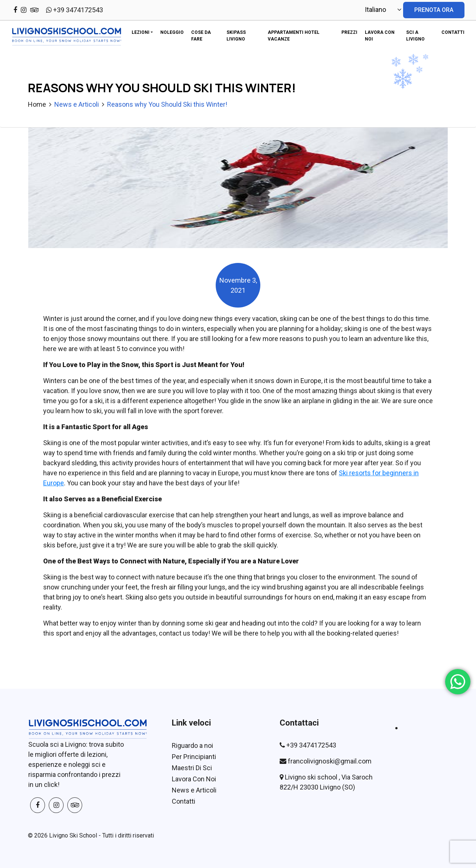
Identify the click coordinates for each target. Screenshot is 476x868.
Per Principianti (194, 757)
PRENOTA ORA (434, 10)
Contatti (184, 801)
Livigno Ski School (73, 835)
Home (37, 104)
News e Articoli (77, 104)
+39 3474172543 (75, 10)
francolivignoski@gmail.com (330, 761)
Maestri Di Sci (192, 768)
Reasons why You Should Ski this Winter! (167, 104)
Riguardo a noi (192, 745)
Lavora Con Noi (194, 779)
